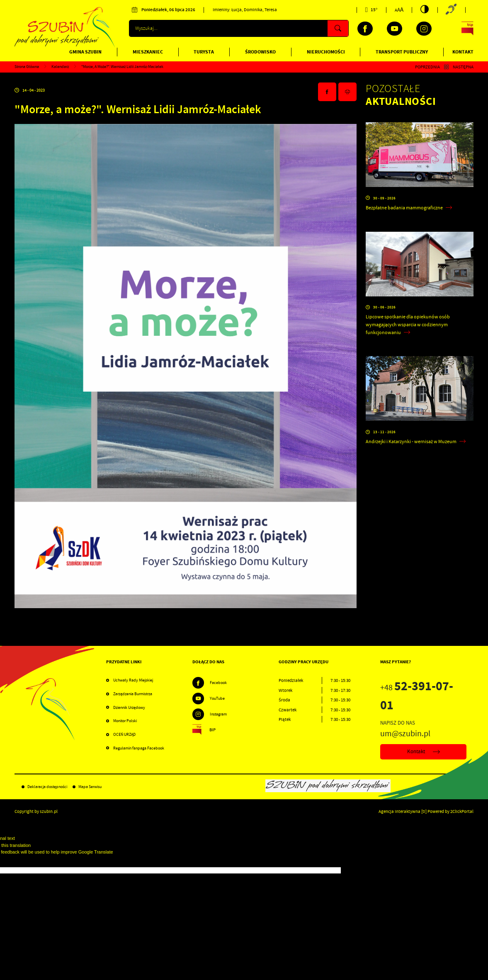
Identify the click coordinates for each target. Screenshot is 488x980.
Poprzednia (427, 67)
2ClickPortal (462, 811)
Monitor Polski (125, 721)
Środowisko (260, 52)
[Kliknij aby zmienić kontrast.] (425, 9)
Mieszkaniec (148, 52)
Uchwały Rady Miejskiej (133, 680)
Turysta (204, 52)
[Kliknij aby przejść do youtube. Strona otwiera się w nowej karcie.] (395, 29)
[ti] (424, 811)
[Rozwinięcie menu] (149, 662)
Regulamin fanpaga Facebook (139, 748)
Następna (463, 67)
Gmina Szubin (85, 52)
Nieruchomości (326, 52)
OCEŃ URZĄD (124, 734)
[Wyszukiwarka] (239, 28)
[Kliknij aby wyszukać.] (338, 28)
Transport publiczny (402, 52)
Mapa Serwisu (90, 787)
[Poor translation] (20, 861)
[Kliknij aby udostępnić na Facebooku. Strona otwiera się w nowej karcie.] (327, 92)
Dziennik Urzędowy (129, 707)
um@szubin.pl (405, 733)
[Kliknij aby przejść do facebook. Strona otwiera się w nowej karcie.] (365, 29)
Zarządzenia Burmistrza (133, 694)
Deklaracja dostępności (47, 787)
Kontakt (463, 52)
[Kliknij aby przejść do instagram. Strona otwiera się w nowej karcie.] (424, 29)
